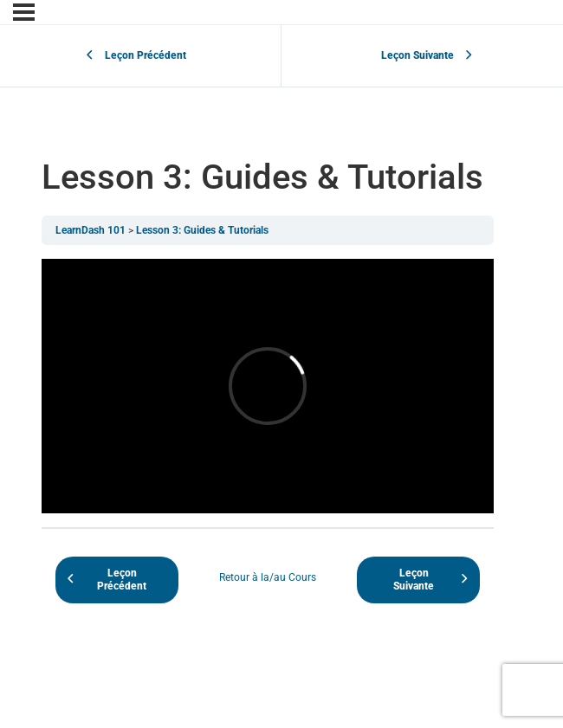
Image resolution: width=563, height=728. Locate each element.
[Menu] (24, 12)
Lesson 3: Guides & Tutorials (202, 230)
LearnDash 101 (91, 230)
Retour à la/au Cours (268, 577)
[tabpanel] (268, 386)
